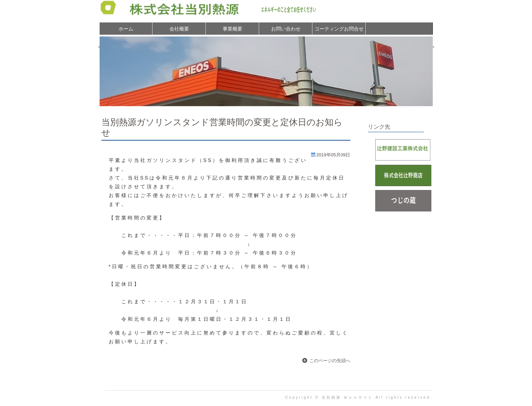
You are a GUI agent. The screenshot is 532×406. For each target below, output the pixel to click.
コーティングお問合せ (339, 29)
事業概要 (233, 29)
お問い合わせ (286, 29)
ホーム (126, 29)
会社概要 (179, 29)
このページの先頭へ (330, 361)
